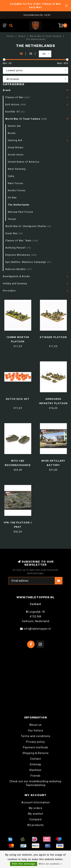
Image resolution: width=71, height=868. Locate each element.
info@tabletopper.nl (37, 629)
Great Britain (16, 147)
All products (35, 825)
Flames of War (18, 97)
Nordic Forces (17, 190)
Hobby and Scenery (15, 283)
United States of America (23, 162)
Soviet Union (16, 155)
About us (35, 725)
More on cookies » (50, 864)
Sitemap (35, 764)
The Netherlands (19, 205)
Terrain (12, 219)
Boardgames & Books (16, 276)
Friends (35, 776)
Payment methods (35, 747)
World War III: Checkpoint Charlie (28, 226)
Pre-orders (9, 291)
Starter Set (14, 126)
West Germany (17, 169)
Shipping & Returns (36, 753)
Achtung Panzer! (18, 248)
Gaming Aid (15, 140)
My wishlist (36, 814)
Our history (36, 730)
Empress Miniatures (21, 255)
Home (10, 36)
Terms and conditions (36, 736)
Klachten (35, 770)
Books (12, 133)
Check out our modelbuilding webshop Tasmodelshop (35, 783)
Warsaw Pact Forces (20, 212)
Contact (35, 759)
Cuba (11, 176)
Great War (14, 233)
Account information (36, 802)
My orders (36, 808)
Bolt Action (16, 104)
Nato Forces (16, 183)
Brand (7, 90)
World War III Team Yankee (26, 119)
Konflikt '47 (15, 112)
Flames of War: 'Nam (22, 241)
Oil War (12, 198)
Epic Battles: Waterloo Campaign (28, 262)
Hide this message (23, 864)
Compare (36, 819)
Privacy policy (35, 742)
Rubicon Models (19, 269)
